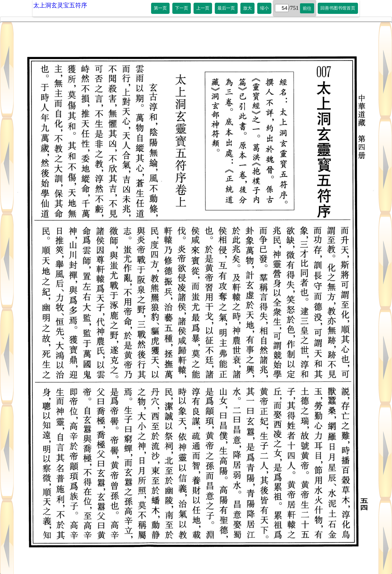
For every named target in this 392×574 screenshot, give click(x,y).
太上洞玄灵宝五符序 (60, 5)
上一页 (203, 8)
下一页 (182, 8)
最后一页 (226, 8)
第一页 (160, 8)
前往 (307, 8)
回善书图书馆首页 (338, 8)
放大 (247, 8)
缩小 (264, 8)
